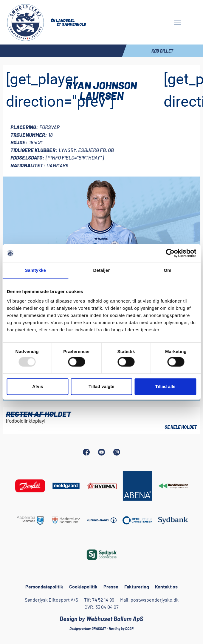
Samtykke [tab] (35, 270)
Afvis (38, 386)
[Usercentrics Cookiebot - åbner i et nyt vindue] (170, 253)
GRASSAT (99, 628)
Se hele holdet (181, 427)
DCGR (129, 628)
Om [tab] (168, 270)
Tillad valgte (101, 386)
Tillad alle (165, 386)
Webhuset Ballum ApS (115, 619)
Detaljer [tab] (102, 270)
